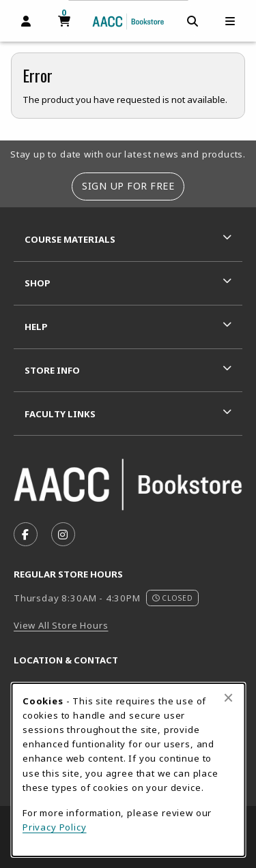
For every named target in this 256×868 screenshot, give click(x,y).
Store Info (52, 370)
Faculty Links (60, 414)
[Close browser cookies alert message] (228, 698)
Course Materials (70, 239)
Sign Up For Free (128, 186)
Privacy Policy (55, 827)
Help (36, 327)
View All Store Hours (61, 625)
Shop (38, 283)
